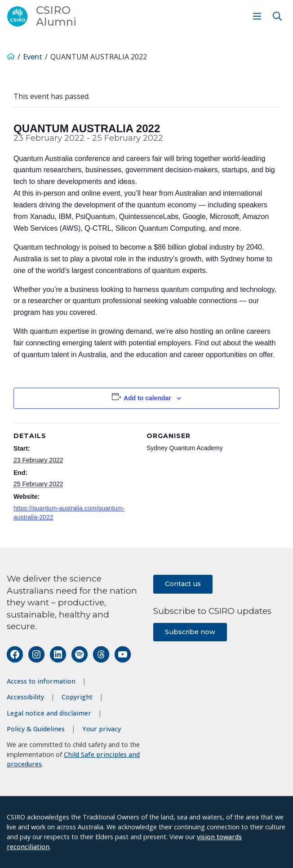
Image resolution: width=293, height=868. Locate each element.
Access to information (41, 681)
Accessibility (25, 697)
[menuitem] (256, 16)
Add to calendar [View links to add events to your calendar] (147, 398)
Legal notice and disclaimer (49, 713)
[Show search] (277, 16)
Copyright (77, 697)
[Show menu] (257, 16)
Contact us (183, 584)
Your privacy (102, 729)
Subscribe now (190, 632)
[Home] (11, 57)
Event (33, 57)
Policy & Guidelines (36, 729)
